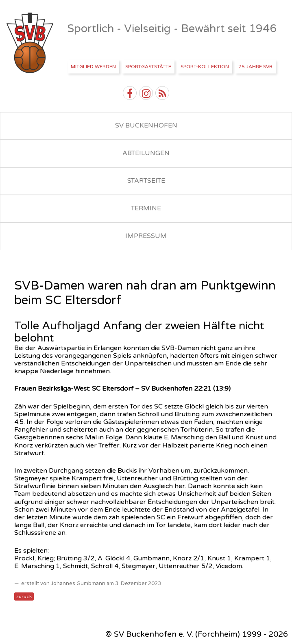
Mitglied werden (93, 67)
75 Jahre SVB (255, 67)
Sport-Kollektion (205, 67)
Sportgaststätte (148, 67)
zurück (24, 596)
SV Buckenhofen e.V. (31, 43)
